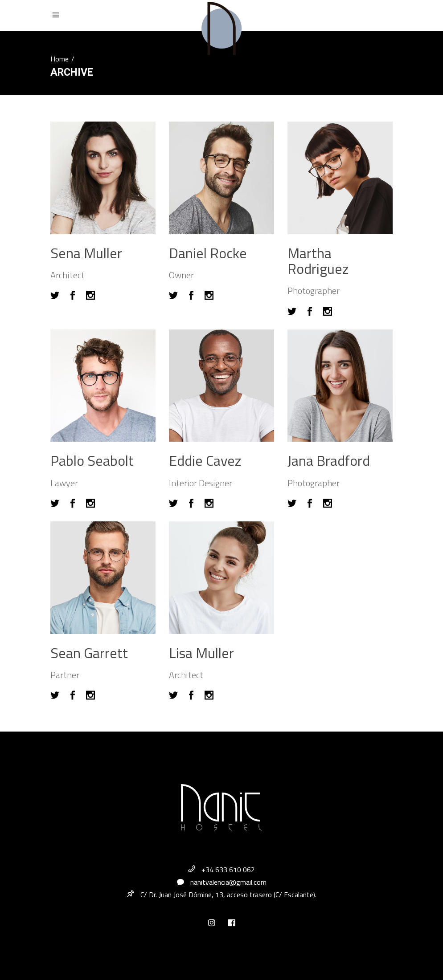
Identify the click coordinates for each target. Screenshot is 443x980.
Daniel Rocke (208, 253)
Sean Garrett (89, 653)
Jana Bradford (329, 460)
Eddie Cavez (205, 460)
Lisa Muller (201, 653)
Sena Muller (86, 253)
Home (59, 59)
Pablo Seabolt (92, 460)
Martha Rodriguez (318, 261)
